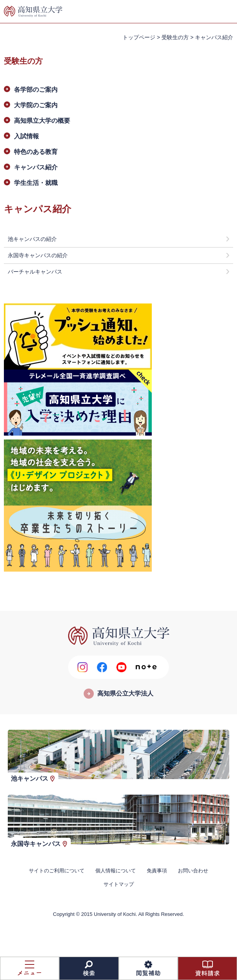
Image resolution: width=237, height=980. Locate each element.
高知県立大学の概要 (42, 121)
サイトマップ (119, 884)
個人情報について (116, 871)
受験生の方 (175, 37)
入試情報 (26, 136)
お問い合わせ (193, 871)
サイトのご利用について (57, 871)
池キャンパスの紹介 (32, 239)
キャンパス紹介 (36, 167)
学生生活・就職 (36, 183)
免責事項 (157, 871)
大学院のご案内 (36, 105)
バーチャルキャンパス (35, 272)
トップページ (139, 37)
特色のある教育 (36, 152)
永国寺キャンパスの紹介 (38, 255)
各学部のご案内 (36, 90)
